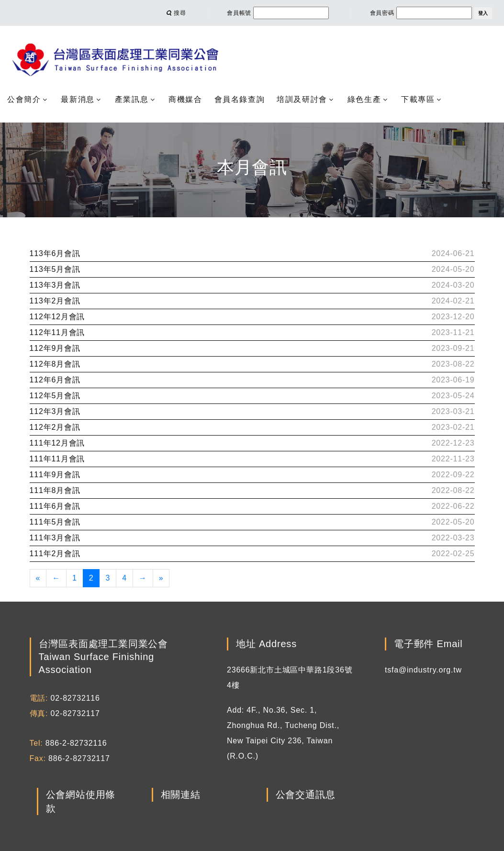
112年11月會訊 (57, 332)
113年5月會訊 (55, 269)
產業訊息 (132, 99)
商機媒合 (185, 99)
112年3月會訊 (55, 411)
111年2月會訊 (55, 554)
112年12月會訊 (57, 317)
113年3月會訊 (55, 285)
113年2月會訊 (55, 301)
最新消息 (78, 99)
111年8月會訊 (55, 490)
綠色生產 (364, 99)
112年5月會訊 (55, 396)
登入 (483, 13)
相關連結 (181, 795)
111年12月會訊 (57, 443)
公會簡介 (24, 99)
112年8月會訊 (55, 364)
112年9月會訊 (55, 348)
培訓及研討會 (302, 99)
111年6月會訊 (55, 506)
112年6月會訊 (55, 380)
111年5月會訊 (55, 522)
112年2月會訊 (55, 427)
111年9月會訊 (55, 475)
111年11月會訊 (57, 459)
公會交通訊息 (306, 795)
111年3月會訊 (55, 538)
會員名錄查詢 (240, 99)
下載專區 (418, 99)
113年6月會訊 (55, 253)
